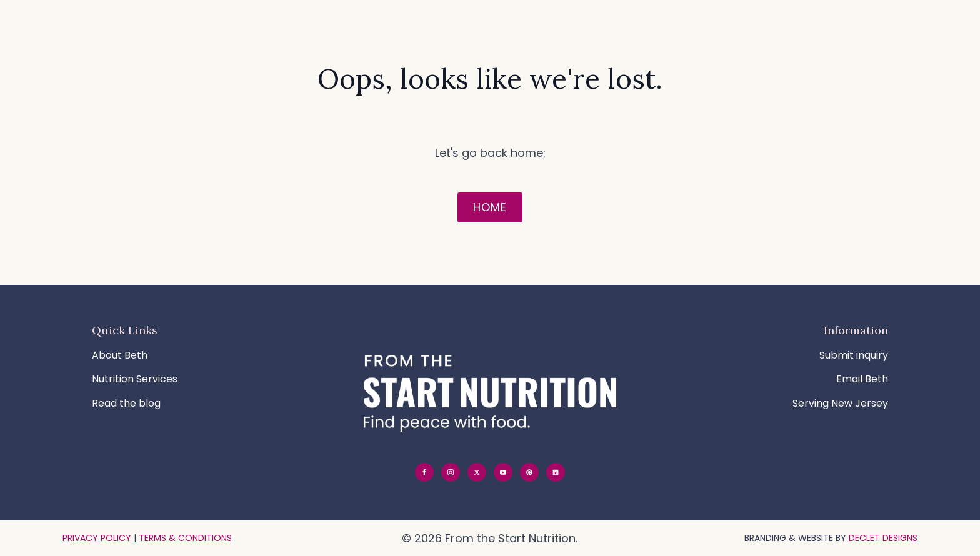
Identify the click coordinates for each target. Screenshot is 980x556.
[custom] (529, 472)
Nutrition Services (135, 379)
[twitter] (477, 472)
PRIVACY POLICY (98, 538)
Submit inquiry (854, 355)
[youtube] (503, 472)
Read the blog (126, 403)
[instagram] (451, 472)
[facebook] (424, 472)
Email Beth (862, 379)
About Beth (120, 355)
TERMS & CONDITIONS (185, 538)
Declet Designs (883, 538)
